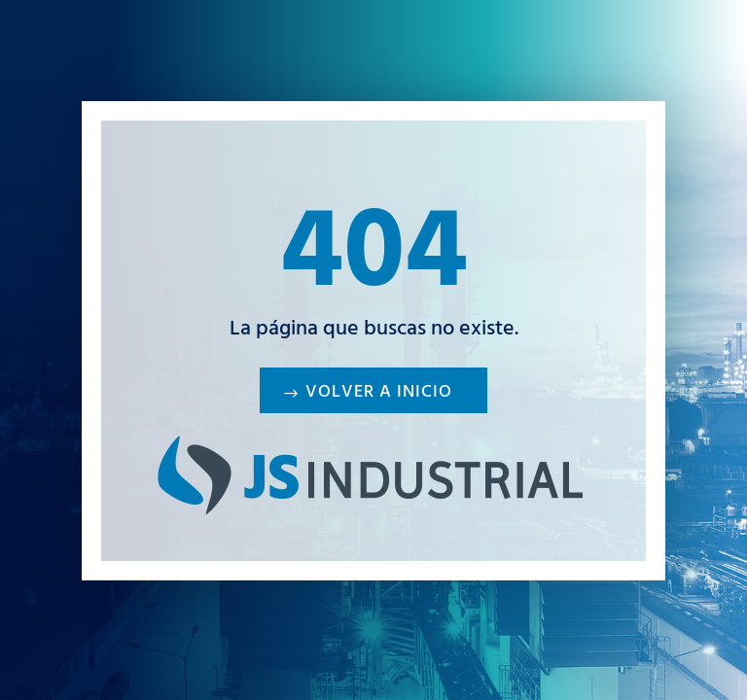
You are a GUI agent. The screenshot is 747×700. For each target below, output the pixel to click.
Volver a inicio (379, 394)
